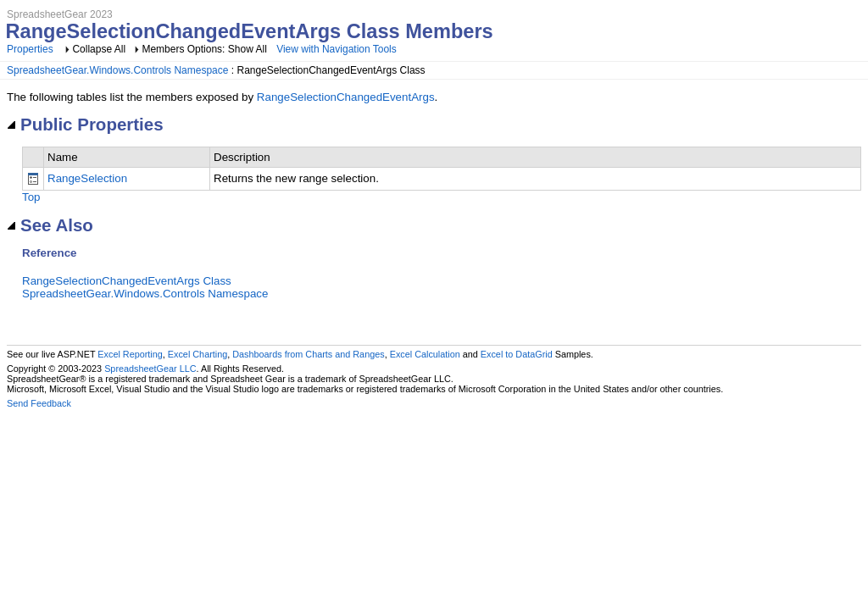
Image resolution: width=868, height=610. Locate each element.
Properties (30, 49)
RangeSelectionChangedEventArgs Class (127, 281)
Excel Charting (198, 354)
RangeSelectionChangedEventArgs (346, 97)
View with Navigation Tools (337, 49)
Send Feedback (39, 403)
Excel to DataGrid (517, 354)
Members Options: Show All (206, 49)
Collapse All (99, 49)
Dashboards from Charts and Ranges (308, 354)
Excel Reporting (130, 354)
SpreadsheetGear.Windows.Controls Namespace (117, 70)
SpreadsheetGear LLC (150, 369)
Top (31, 197)
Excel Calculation (425, 354)
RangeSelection (87, 178)
